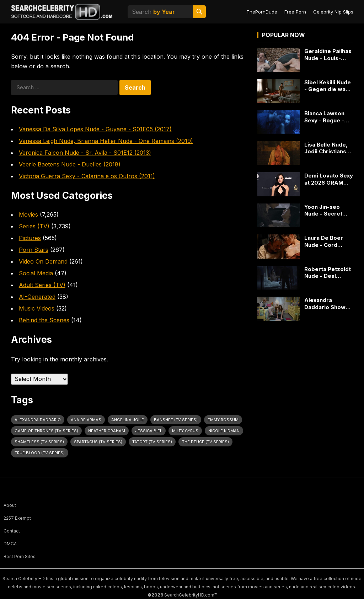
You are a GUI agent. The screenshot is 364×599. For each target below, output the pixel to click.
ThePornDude (262, 12)
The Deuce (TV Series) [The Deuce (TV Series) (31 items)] (205, 442)
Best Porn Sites (20, 556)
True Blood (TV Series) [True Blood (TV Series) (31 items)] (40, 453)
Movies (28, 214)
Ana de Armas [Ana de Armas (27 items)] (86, 420)
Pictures (30, 238)
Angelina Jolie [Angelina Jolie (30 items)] (128, 420)
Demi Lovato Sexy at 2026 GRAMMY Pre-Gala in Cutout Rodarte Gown (329, 179)
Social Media (36, 273)
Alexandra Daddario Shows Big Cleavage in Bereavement (326, 304)
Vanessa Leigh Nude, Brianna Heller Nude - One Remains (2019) (106, 141)
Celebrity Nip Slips (333, 12)
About (10, 505)
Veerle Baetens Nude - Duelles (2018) (70, 164)
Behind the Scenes (44, 320)
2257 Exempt (17, 518)
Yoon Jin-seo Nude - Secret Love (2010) (323, 210)
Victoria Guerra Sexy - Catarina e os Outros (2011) (87, 176)
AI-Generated (37, 297)
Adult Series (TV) (42, 285)
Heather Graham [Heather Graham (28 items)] (107, 431)
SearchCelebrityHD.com (189, 595)
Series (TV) (34, 226)
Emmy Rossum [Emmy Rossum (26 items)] (223, 420)
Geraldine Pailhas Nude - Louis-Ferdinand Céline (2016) (328, 55)
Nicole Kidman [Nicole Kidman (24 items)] (224, 431)
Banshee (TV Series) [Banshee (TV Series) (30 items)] (176, 420)
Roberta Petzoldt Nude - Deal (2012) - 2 (328, 273)
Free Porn (295, 12)
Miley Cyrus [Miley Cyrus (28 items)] (185, 431)
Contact (12, 531)
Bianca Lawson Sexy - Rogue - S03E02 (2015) (324, 117)
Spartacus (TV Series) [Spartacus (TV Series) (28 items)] (98, 442)
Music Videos (37, 308)
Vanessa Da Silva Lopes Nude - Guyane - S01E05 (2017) (95, 129)
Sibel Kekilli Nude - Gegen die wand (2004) (328, 86)
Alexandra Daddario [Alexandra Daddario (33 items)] (38, 420)
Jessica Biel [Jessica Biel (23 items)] (149, 431)
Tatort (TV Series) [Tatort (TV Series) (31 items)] (152, 442)
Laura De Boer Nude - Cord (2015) (324, 241)
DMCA (10, 544)
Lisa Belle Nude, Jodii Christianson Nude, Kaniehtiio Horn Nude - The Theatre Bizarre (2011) (329, 148)
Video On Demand (43, 261)
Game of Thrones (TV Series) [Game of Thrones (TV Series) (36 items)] (46, 431)
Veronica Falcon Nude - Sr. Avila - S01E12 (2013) (85, 153)
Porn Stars (34, 250)
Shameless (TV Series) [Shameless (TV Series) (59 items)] (39, 442)
